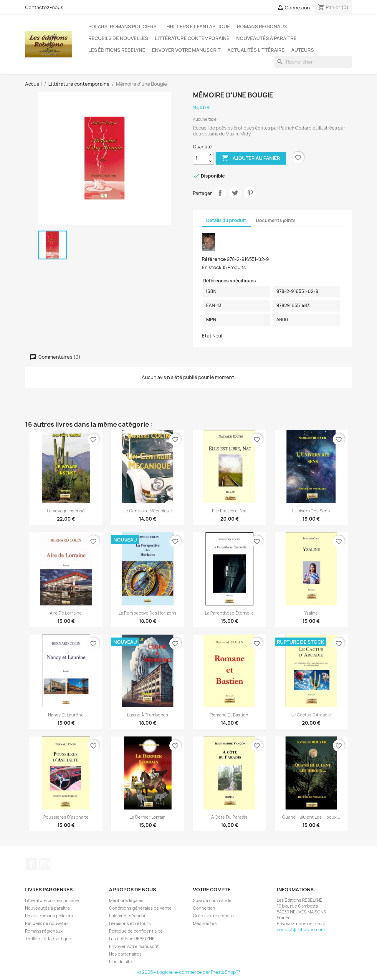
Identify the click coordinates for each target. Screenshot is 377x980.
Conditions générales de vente (140, 908)
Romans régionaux (262, 27)
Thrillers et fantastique (197, 27)
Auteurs (303, 50)
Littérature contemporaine (192, 38)
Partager (220, 193)
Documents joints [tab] (276, 220)
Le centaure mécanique (148, 511)
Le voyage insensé (66, 511)
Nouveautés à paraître (266, 38)
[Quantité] (200, 158)
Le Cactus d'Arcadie (311, 715)
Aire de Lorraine (66, 613)
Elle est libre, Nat (229, 511)
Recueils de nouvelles (118, 38)
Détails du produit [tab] (226, 220)
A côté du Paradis (229, 817)
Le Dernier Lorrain (148, 817)
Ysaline (311, 613)
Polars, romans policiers (123, 27)
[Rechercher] (313, 62)
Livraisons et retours (130, 923)
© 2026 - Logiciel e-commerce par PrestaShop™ (189, 972)
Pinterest (250, 193)
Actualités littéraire (256, 50)
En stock (212, 267)
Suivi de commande (212, 900)
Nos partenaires (125, 954)
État (207, 336)
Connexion (204, 908)
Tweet (235, 193)
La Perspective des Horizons (148, 613)
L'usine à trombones (148, 715)
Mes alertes (205, 923)
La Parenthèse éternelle (229, 613)
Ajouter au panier (251, 158)
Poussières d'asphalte (66, 817)
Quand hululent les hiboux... (311, 817)
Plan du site (121, 962)
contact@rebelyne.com (301, 929)
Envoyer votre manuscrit (186, 50)
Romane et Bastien (229, 715)
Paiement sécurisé (128, 916)
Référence (214, 259)
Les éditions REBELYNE (117, 50)
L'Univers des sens (311, 511)
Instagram (44, 864)
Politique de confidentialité (136, 931)
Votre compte (212, 890)
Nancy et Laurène (66, 715)
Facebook (32, 864)
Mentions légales (126, 900)
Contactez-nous (44, 7)
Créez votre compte (213, 916)
